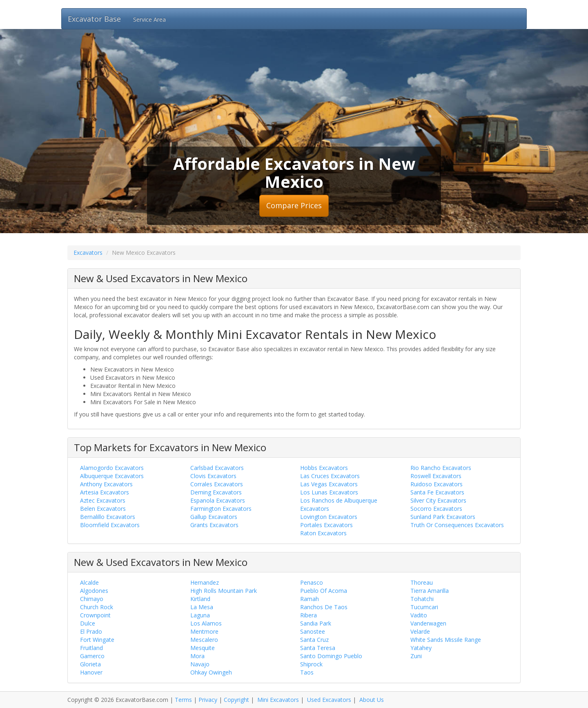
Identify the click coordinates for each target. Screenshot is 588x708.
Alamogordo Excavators (112, 468)
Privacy (208, 700)
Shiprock (311, 664)
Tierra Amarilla (430, 591)
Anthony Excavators (106, 484)
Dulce (88, 623)
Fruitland (91, 648)
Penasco (312, 582)
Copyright (236, 700)
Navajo (200, 664)
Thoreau (422, 582)
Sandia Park (316, 623)
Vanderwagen (428, 623)
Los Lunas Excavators (329, 492)
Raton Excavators (323, 533)
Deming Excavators (216, 492)
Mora (197, 656)
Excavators (88, 253)
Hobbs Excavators (324, 468)
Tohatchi (422, 599)
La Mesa (202, 607)
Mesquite (203, 648)
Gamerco (92, 656)
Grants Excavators (214, 525)
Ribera (308, 615)
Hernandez (205, 582)
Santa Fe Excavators (437, 492)
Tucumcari (424, 607)
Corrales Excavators (217, 484)
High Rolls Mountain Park (224, 591)
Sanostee (313, 631)
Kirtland (200, 599)
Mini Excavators (278, 700)
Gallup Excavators (214, 517)
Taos (307, 672)
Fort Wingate (97, 640)
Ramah (310, 599)
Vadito (419, 615)
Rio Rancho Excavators (441, 468)
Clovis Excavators (213, 476)
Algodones (94, 591)
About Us (372, 700)
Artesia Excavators (105, 492)
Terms (183, 700)
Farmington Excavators (221, 509)
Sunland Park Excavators (443, 517)
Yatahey (421, 648)
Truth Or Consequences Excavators (457, 525)
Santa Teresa (318, 648)
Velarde (420, 631)
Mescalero (204, 640)
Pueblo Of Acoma (324, 591)
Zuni (416, 656)
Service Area (149, 19)
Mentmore (204, 631)
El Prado (91, 631)
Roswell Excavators (436, 476)
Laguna (200, 615)
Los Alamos (206, 623)
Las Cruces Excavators (330, 476)
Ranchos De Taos (324, 607)
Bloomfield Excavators (110, 525)
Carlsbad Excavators (217, 468)
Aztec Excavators (103, 500)
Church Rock (97, 607)
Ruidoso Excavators (437, 484)
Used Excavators (329, 700)
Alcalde (89, 582)
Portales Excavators (326, 525)
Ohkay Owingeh (211, 672)
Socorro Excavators (436, 509)
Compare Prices (294, 205)
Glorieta (90, 664)
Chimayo (92, 599)
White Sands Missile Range (446, 640)
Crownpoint (95, 615)
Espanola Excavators (218, 500)
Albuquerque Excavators (112, 476)
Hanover (91, 672)
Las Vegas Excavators (329, 484)
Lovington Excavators (329, 517)
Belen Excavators (103, 509)
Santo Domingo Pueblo (331, 656)
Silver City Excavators (438, 500)
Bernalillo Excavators (108, 517)
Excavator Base (94, 19)
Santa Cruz (314, 640)
